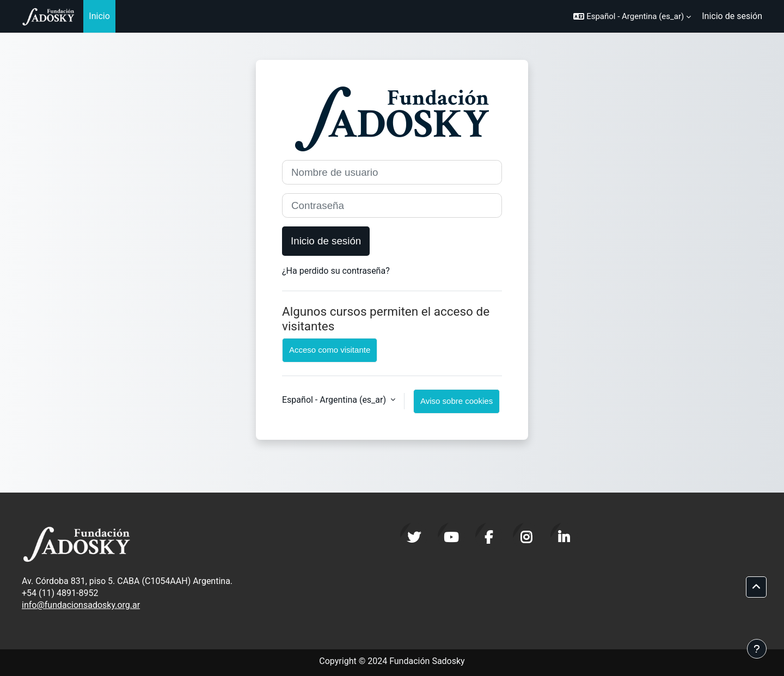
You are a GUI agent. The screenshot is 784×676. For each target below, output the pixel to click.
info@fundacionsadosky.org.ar (81, 605)
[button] (632, 16)
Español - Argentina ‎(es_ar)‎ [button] (335, 400)
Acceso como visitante (330, 350)
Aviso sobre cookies (457, 401)
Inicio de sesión (732, 16)
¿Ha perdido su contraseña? (336, 271)
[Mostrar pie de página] (757, 649)
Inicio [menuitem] (99, 16)
